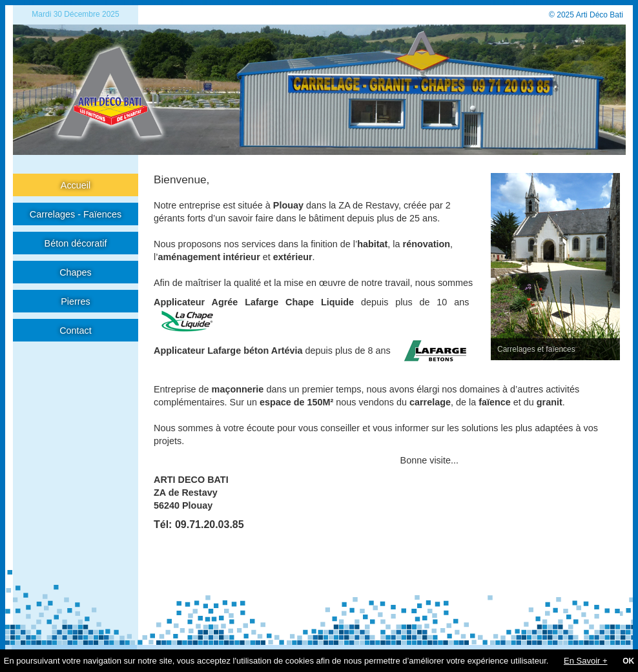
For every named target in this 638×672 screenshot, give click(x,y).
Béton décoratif (76, 243)
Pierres (76, 301)
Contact (76, 331)
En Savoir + (586, 661)
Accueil (76, 185)
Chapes (76, 272)
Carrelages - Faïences (76, 214)
